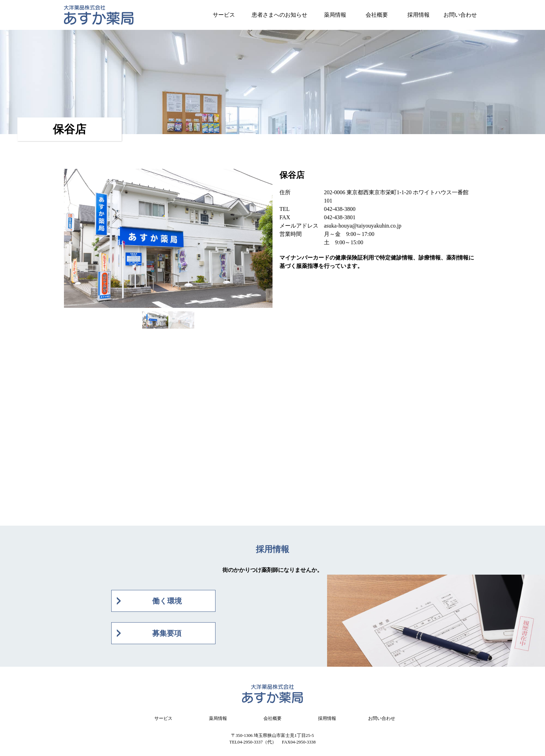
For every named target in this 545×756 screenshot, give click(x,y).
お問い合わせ (460, 15)
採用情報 (418, 15)
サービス (224, 15)
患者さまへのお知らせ (279, 15)
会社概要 (377, 15)
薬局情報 (335, 15)
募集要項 (167, 633)
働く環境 (167, 601)
